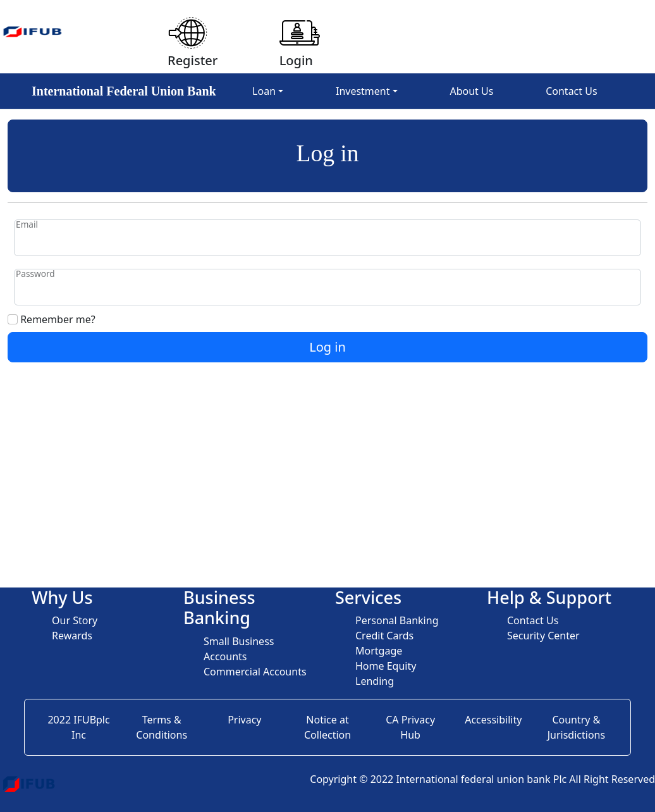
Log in (327, 347)
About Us (471, 91)
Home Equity (386, 666)
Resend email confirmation (71, 421)
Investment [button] (363, 91)
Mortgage (379, 651)
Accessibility (493, 720)
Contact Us (571, 91)
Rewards (72, 636)
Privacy (244, 720)
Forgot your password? (62, 370)
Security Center (543, 636)
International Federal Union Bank (124, 91)
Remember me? (52, 319)
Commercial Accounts (255, 672)
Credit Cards (384, 636)
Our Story (75, 620)
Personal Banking (397, 620)
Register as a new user (61, 395)
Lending (375, 681)
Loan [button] (264, 91)
